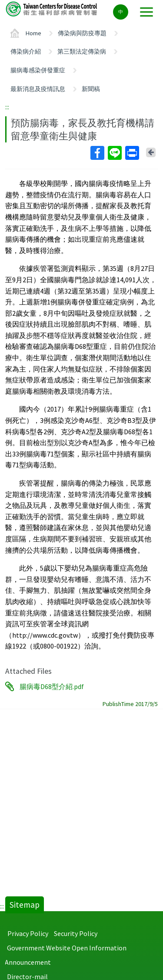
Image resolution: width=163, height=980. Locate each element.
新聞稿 (91, 89)
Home (33, 33)
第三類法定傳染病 (82, 51)
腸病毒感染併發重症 (38, 70)
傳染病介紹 (26, 51)
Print (132, 153)
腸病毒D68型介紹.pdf (52, 686)
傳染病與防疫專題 (82, 33)
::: (7, 107)
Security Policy (76, 933)
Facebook (97, 153)
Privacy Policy (28, 933)
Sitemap (25, 905)
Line (114, 153)
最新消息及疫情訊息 (38, 89)
